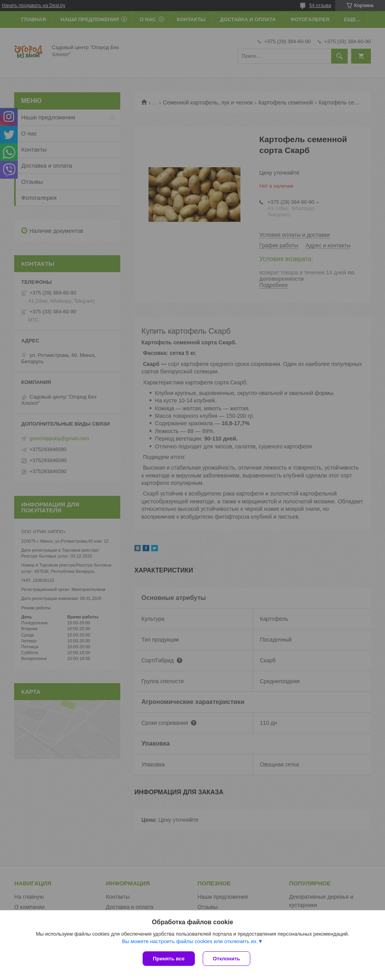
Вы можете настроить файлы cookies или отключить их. (190, 941)
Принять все (169, 959)
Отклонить (226, 959)
